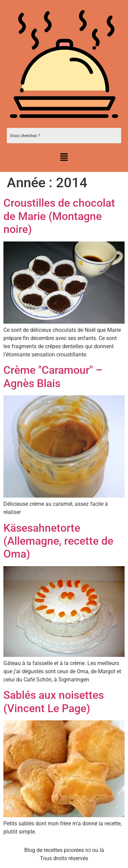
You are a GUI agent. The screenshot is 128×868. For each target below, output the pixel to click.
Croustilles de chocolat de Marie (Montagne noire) (59, 216)
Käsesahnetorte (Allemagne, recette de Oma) (58, 541)
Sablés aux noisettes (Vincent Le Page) (54, 702)
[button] (64, 158)
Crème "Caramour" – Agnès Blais (53, 377)
